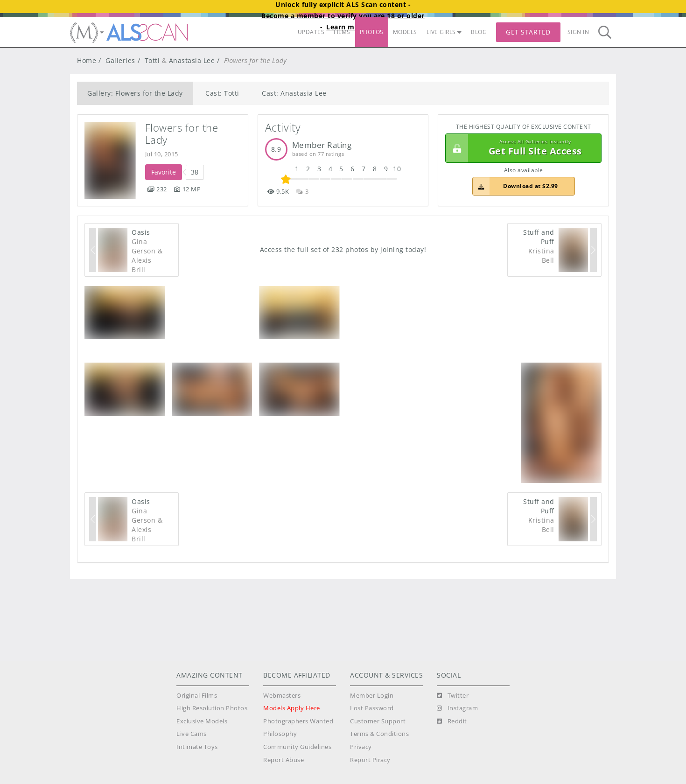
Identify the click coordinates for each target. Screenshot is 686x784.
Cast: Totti (222, 93)
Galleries (120, 60)
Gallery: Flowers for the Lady (135, 93)
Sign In (578, 32)
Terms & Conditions (379, 734)
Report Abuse (283, 760)
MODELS (405, 32)
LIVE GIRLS (444, 32)
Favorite (164, 172)
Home (87, 60)
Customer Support (378, 721)
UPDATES (311, 32)
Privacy (361, 747)
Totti (152, 60)
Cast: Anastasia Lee (294, 93)
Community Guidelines (297, 747)
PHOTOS (372, 32)
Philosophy (280, 734)
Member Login (372, 696)
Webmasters (282, 696)
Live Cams (192, 734)
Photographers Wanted (298, 721)
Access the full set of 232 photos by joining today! (343, 249)
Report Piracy (370, 760)
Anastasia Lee (192, 60)
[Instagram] (457, 708)
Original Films (197, 696)
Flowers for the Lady (183, 134)
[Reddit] (452, 721)
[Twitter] (453, 696)
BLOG (479, 32)
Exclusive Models (202, 721)
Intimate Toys (197, 747)
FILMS (342, 32)
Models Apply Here (292, 708)
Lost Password (372, 708)
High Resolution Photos (212, 708)
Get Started (528, 32)
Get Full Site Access (521, 148)
